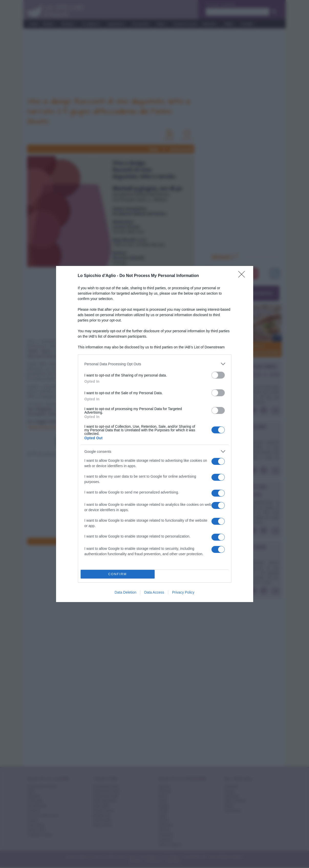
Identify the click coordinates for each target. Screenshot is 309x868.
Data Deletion (126, 592)
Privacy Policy (183, 592)
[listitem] (155, 364)
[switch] (218, 375)
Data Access (154, 592)
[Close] (243, 276)
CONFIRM (118, 574)
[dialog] (155, 434)
